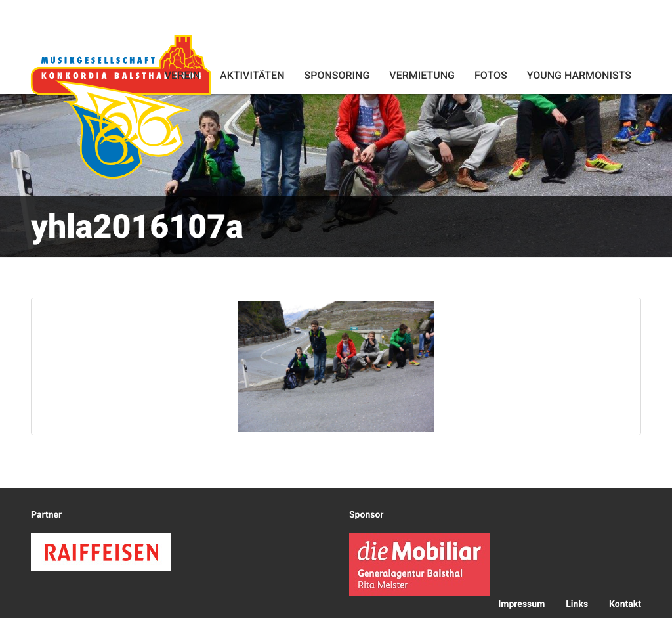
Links (577, 604)
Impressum (521, 604)
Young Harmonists (579, 75)
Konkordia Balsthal (121, 106)
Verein (182, 75)
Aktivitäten (252, 75)
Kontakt (625, 604)
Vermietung (422, 75)
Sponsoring (337, 75)
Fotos (491, 75)
